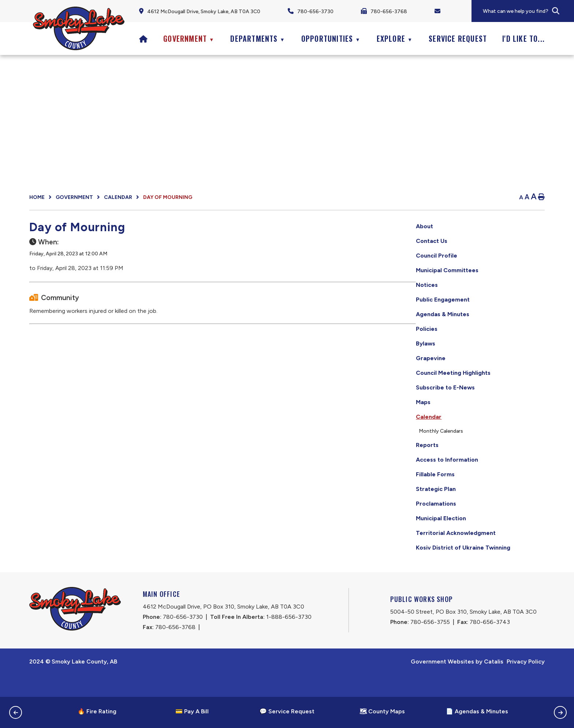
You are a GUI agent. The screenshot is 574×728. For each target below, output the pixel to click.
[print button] (541, 197)
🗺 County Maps (382, 711)
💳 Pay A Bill (192, 711)
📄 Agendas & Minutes (477, 711)
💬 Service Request (287, 711)
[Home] (143, 38)
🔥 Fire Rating (97, 711)
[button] (556, 11)
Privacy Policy (526, 683)
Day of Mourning (168, 197)
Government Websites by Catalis (457, 683)
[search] (528, 11)
